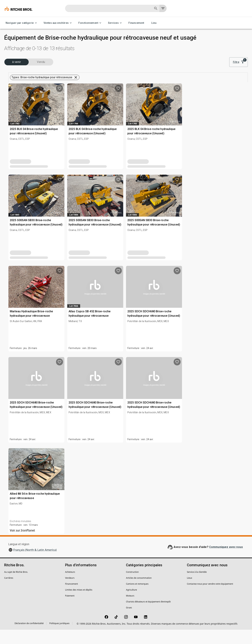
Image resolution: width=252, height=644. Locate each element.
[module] (183, 62)
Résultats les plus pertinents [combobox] (224, 62)
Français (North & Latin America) (35, 564)
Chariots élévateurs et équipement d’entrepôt (148, 616)
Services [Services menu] (115, 23)
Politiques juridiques (59, 638)
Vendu (47, 71)
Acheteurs (70, 586)
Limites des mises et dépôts (79, 604)
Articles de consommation (139, 592)
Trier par (210, 57)
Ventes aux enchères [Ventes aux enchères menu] (58, 23)
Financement (136, 23)
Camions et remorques (137, 598)
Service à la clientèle (197, 586)
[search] (56, 220)
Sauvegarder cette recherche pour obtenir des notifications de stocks (159, 85)
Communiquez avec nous (226, 561)
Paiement (70, 610)
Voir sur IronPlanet (84, 545)
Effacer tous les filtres (192, 75)
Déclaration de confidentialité (29, 638)
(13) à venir (19, 71)
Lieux (190, 592)
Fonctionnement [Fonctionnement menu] (90, 23)
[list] (195, 62)
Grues (129, 622)
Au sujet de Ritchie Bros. (16, 586)
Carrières (9, 592)
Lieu (154, 23)
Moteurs (130, 610)
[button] (33, 85)
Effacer (54, 230)
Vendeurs (70, 592)
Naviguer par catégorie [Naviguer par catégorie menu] (22, 23)
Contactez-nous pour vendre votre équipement (210, 598)
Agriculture (132, 604)
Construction (132, 586)
